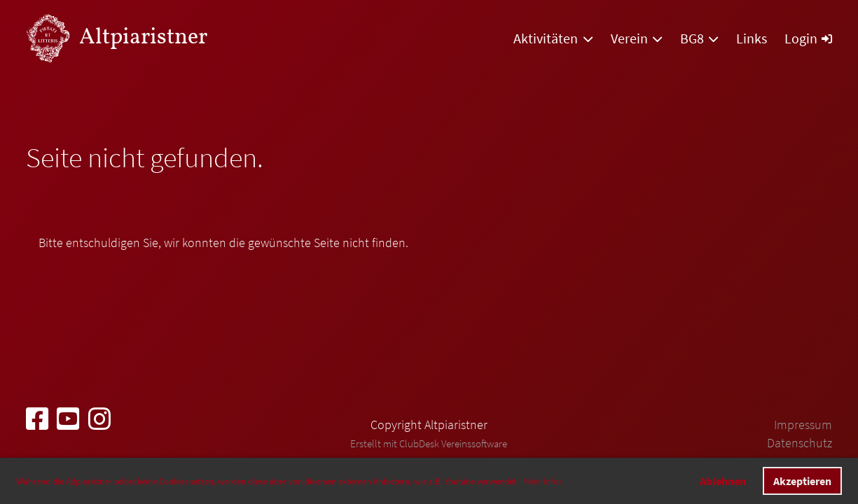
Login (808, 38)
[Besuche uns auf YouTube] (68, 419)
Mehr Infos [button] (542, 481)
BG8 (699, 38)
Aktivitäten (553, 38)
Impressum (803, 425)
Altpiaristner (143, 38)
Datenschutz (800, 443)
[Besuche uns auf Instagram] (99, 419)
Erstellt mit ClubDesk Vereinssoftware (429, 444)
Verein (637, 38)
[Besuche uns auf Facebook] (37, 419)
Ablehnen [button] (723, 481)
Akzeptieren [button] (802, 481)
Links (752, 38)
